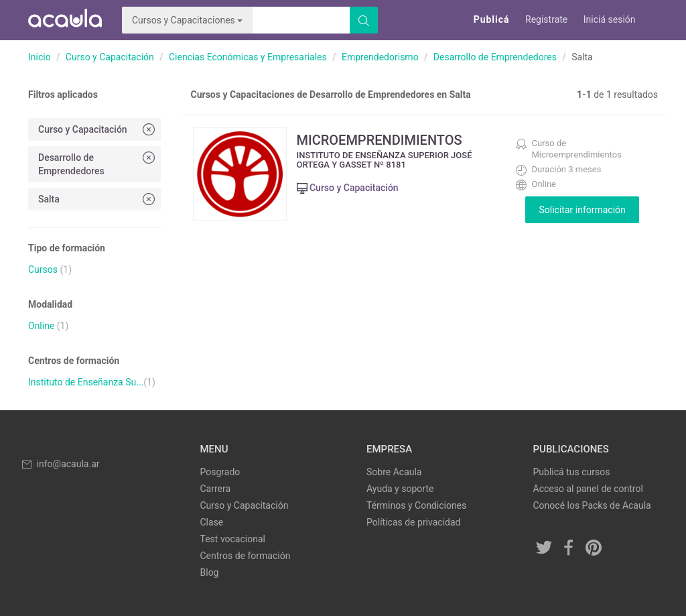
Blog (210, 572)
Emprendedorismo (380, 57)
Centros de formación (246, 556)
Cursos (43, 269)
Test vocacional (233, 539)
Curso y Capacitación (110, 57)
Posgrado (220, 472)
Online (41, 326)
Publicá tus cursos (572, 472)
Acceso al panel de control (588, 489)
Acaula (65, 20)
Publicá (492, 19)
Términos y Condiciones (416, 505)
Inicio (40, 57)
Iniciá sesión (610, 19)
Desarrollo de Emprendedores (495, 57)
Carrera (216, 489)
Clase (212, 522)
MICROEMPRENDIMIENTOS (380, 140)
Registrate (546, 19)
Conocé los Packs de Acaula (592, 505)
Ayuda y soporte (400, 489)
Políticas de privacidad (413, 522)
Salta (98, 199)
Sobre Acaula (394, 472)
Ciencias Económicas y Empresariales (248, 57)
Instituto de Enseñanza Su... (86, 382)
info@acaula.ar (60, 464)
